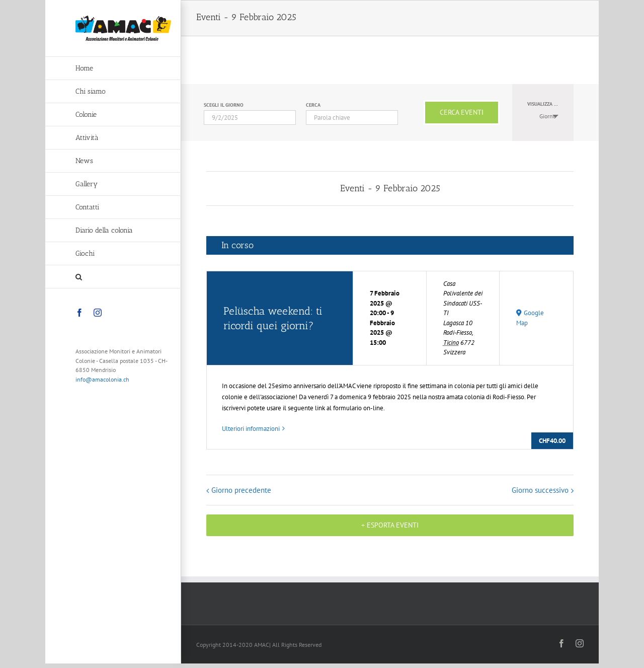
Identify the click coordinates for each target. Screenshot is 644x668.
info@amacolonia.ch (102, 379)
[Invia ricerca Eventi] (462, 113)
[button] (113, 277)
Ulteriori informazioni (251, 429)
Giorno (542, 116)
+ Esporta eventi (390, 525)
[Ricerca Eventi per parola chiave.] (352, 118)
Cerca (313, 105)
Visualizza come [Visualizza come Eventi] (547, 104)
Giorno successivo (540, 490)
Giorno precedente (241, 490)
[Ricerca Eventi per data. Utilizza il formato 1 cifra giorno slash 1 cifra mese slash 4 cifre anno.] (250, 118)
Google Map (530, 318)
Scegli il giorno (224, 105)
